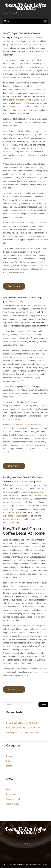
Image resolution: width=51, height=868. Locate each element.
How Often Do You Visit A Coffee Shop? (23, 298)
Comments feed (13, 799)
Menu (7, 21)
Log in (9, 789)
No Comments (26, 38)
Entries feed (11, 794)
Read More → (14, 286)
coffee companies (15, 516)
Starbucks (34, 45)
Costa (27, 45)
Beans (38, 481)
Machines (39, 38)
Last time (7, 41)
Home (27, 844)
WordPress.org (13, 804)
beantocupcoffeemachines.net (22, 100)
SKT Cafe (43, 865)
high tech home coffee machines (25, 425)
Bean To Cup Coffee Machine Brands (21, 33)
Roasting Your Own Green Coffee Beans (23, 477)
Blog (21, 302)
